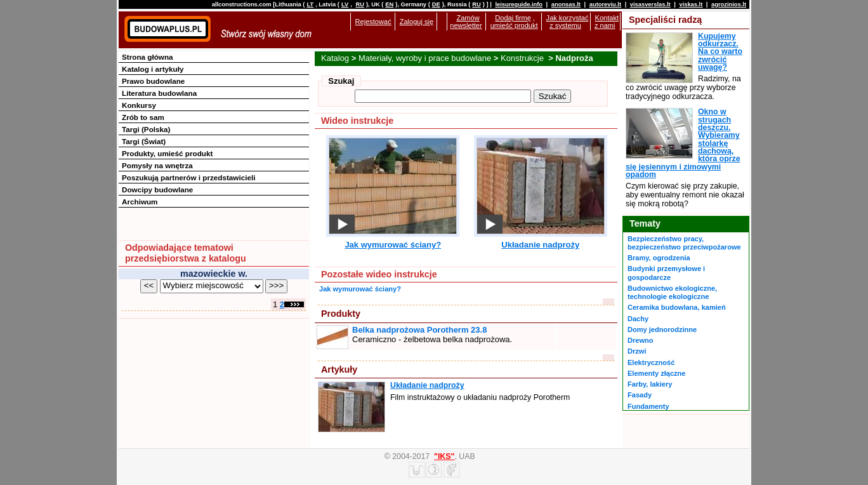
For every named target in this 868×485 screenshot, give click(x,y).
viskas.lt (691, 4)
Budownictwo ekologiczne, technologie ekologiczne (672, 292)
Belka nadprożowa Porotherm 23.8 (419, 330)
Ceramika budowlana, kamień (677, 307)
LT (310, 4)
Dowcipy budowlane (157, 189)
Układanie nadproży (540, 245)
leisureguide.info (519, 4)
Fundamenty (648, 406)
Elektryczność (651, 362)
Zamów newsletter (466, 22)
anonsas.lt (566, 4)
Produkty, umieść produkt (167, 153)
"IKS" (444, 456)
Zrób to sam (143, 117)
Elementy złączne (656, 373)
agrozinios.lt (729, 4)
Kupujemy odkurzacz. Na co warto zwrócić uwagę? (720, 52)
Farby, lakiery (650, 384)
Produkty (341, 314)
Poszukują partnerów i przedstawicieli (188, 177)
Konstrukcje (523, 58)
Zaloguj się (417, 22)
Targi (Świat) (144, 141)
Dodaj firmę (513, 18)
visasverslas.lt (650, 4)
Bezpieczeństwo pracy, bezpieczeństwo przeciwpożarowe (684, 243)
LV (345, 4)
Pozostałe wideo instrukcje (379, 274)
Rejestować (373, 22)
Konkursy (139, 105)
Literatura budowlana (159, 93)
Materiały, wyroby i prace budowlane (425, 58)
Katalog (335, 58)
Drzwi (637, 351)
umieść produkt (514, 25)
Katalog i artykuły (153, 69)
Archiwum (140, 202)
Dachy (638, 319)
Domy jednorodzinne (662, 329)
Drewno (641, 340)
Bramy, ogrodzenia (659, 258)
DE (436, 4)
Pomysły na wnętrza (157, 165)
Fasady (640, 395)
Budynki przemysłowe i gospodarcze (666, 273)
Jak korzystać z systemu (568, 22)
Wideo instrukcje (357, 121)
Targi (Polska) (146, 129)
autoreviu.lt (605, 4)
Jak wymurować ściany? (393, 245)
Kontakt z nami (607, 22)
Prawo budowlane (153, 81)
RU (359, 4)
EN (389, 4)
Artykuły (339, 369)
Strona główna (148, 57)
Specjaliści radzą (665, 20)
